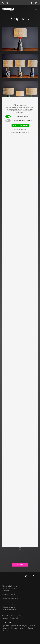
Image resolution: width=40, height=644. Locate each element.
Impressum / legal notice (10, 618)
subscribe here (9, 635)
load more (20, 565)
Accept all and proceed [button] (20, 125)
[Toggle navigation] (36, 9)
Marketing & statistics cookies (19, 120)
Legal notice (15, 133)
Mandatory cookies (17, 117)
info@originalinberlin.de (10, 598)
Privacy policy (24, 133)
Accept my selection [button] (20, 130)
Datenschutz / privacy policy (12, 616)
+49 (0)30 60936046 (8, 594)
